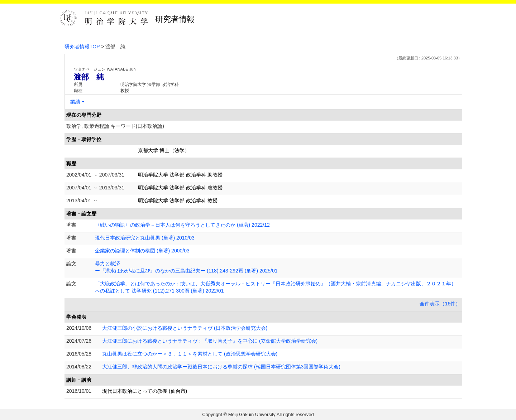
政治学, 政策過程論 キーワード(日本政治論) (115, 126)
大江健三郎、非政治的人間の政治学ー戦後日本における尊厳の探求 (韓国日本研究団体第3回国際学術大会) (221, 367)
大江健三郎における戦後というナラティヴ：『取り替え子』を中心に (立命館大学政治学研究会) (210, 341)
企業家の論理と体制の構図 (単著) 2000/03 (142, 251)
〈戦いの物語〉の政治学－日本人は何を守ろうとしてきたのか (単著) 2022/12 (182, 225)
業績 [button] (75, 102)
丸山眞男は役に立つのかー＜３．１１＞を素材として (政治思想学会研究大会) (190, 354)
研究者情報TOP (82, 47)
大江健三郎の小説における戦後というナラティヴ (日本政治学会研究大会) (185, 328)
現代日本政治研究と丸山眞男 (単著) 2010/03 (145, 238)
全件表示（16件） (440, 304)
